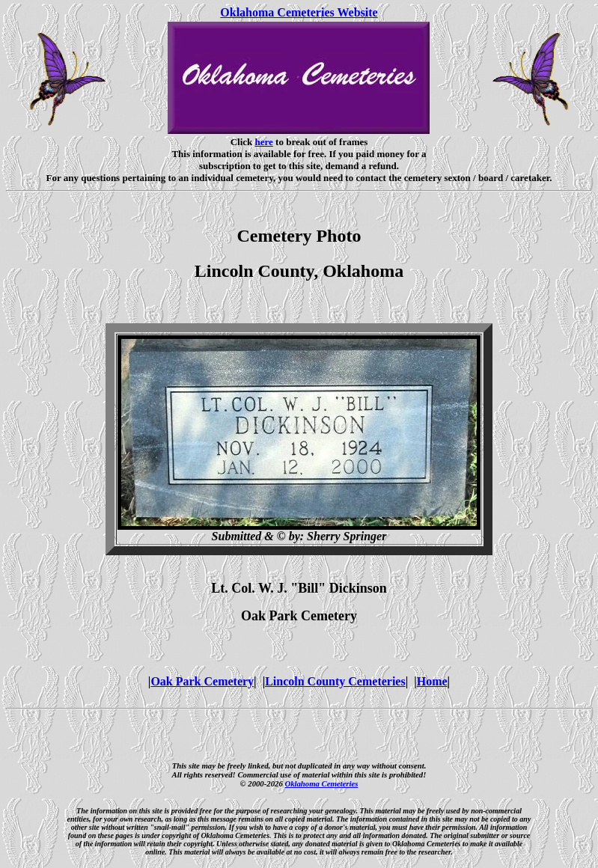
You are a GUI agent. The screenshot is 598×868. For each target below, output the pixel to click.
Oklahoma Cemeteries (321, 783)
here (264, 142)
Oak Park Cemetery (202, 681)
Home (432, 681)
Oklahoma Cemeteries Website (299, 12)
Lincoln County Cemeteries (335, 681)
